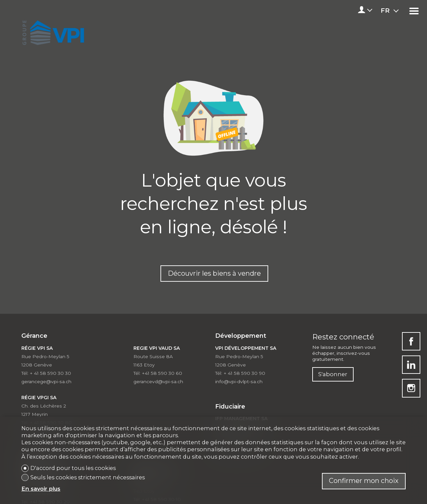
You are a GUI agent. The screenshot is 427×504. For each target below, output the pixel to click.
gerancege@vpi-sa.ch (46, 382)
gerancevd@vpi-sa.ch (158, 382)
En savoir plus (41, 489)
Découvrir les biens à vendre (214, 273)
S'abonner (333, 374)
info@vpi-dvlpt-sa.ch (239, 382)
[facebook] (411, 341)
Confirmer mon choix (364, 481)
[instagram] (411, 388)
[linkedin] (411, 365)
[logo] (52, 31)
